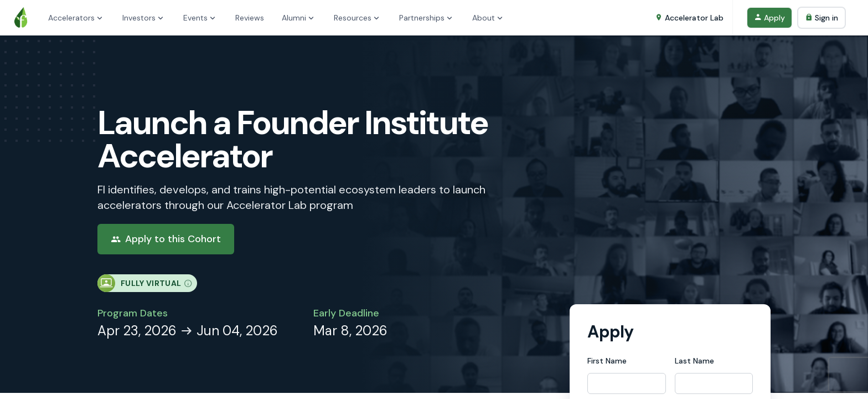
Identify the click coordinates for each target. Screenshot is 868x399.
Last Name (694, 361)
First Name (607, 361)
